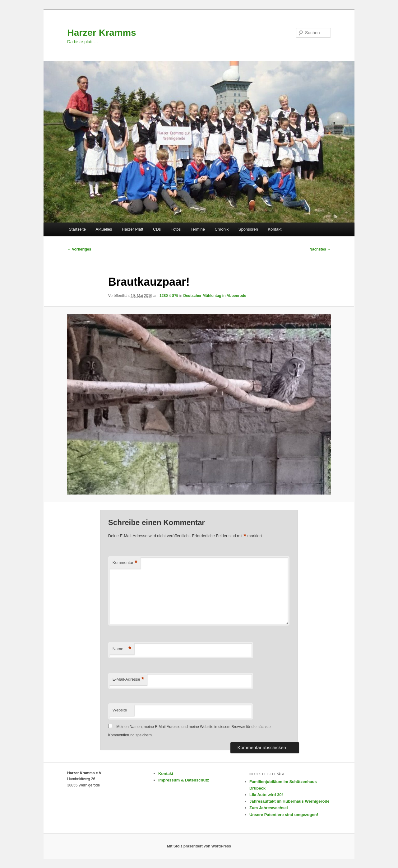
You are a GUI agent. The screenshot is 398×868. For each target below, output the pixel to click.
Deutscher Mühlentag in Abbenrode (215, 296)
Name (122, 649)
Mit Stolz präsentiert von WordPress (199, 846)
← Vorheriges (79, 249)
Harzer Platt (133, 229)
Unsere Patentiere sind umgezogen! (284, 815)
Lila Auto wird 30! (266, 795)
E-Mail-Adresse (128, 680)
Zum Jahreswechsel (269, 808)
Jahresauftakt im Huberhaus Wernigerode (289, 801)
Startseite (77, 229)
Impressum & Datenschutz (184, 780)
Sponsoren (248, 229)
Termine (198, 229)
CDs (157, 229)
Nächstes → (320, 249)
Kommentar (125, 563)
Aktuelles (104, 229)
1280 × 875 (169, 296)
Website (120, 710)
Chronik (222, 229)
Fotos (176, 229)
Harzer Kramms (102, 33)
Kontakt (275, 229)
